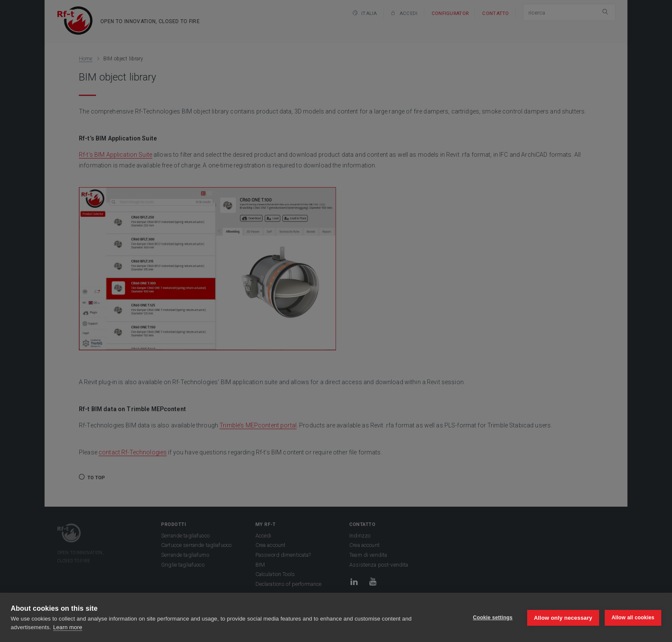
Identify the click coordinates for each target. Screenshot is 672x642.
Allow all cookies (633, 618)
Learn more (68, 627)
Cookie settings (492, 618)
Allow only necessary (563, 617)
